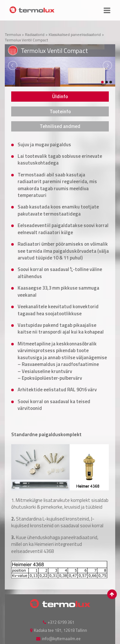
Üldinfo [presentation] (60, 96)
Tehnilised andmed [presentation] (60, 126)
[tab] (60, 96)
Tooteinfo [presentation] (60, 111)
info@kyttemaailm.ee (61, 639)
